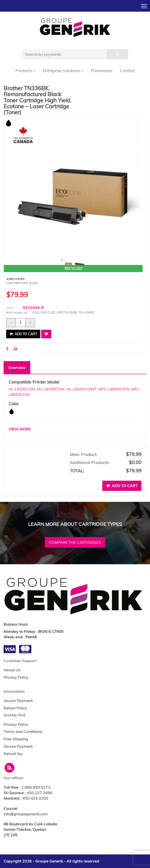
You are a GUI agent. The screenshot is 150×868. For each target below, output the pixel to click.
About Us (12, 670)
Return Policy (15, 708)
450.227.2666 (40, 793)
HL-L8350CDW (51, 389)
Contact (127, 71)
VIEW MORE (20, 429)
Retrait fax (13, 754)
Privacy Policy (16, 677)
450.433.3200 (35, 798)
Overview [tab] (17, 368)
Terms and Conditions (23, 732)
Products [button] (25, 71)
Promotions (102, 71)
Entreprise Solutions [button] (63, 71)
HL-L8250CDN (22, 389)
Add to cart (23, 334)
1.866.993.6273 (36, 787)
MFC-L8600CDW (114, 389)
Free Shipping (16, 739)
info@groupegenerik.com (26, 814)
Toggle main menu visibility (144, 5)
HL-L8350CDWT (82, 389)
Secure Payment (18, 701)
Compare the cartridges (75, 542)
